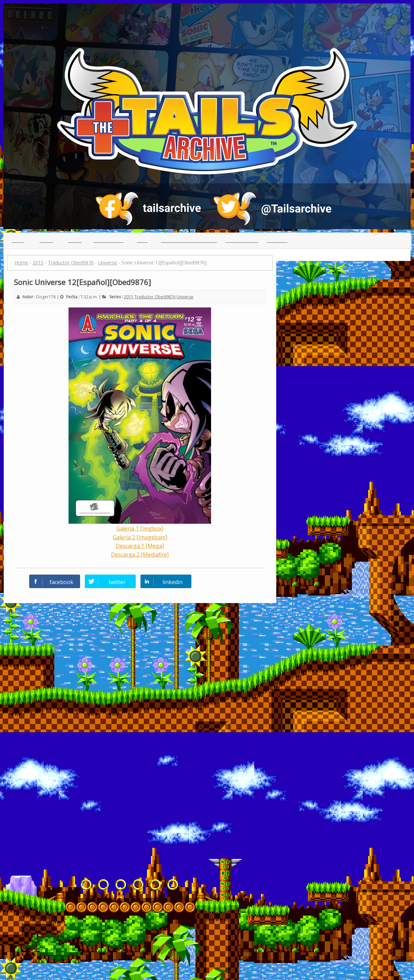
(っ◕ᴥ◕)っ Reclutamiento (189, 240)
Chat (142, 240)
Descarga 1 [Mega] (140, 546)
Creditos (277, 240)
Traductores (108, 240)
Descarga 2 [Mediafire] (140, 555)
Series (75, 240)
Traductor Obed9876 (155, 297)
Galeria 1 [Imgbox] (140, 528)
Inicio (18, 240)
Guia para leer (242, 240)
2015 (129, 297)
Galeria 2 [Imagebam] (140, 537)
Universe (185, 297)
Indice (46, 240)
